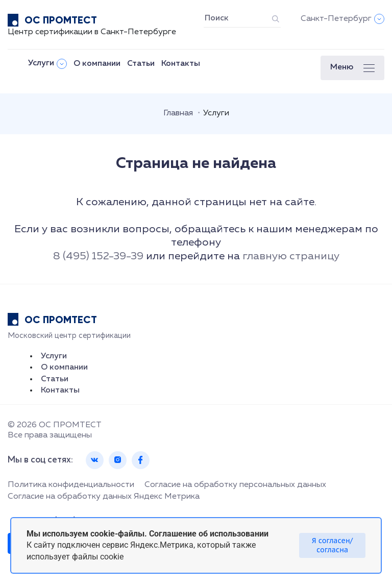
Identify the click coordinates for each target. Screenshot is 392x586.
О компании (97, 64)
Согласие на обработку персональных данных (235, 485)
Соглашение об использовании (209, 534)
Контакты (181, 64)
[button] (352, 68)
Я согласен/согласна (332, 545)
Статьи (141, 64)
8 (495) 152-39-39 (98, 257)
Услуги (41, 63)
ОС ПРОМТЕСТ (61, 20)
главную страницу (291, 257)
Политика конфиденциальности (71, 485)
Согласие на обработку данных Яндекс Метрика (104, 497)
